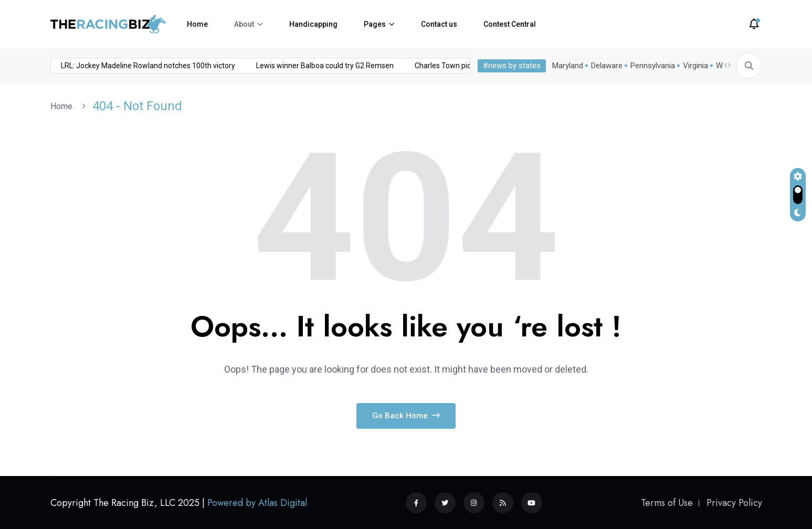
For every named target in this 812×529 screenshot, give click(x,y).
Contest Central (510, 24)
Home (197, 24)
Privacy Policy (734, 503)
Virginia (695, 66)
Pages (375, 24)
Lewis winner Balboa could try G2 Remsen (228, 66)
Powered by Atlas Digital (257, 503)
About (244, 24)
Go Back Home (406, 416)
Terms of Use (667, 503)
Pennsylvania (653, 66)
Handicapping (313, 24)
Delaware (607, 66)
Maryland (568, 66)
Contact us (439, 24)
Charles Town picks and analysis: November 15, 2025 (405, 66)
